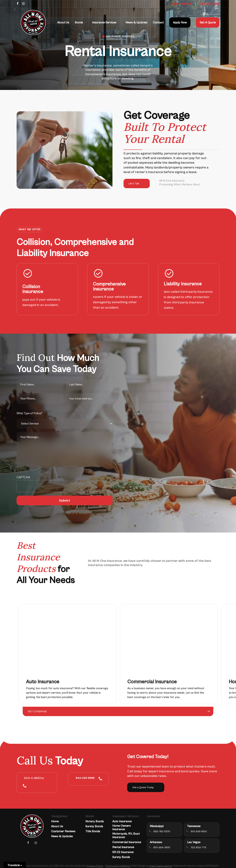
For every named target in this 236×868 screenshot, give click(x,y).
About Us (57, 826)
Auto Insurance (122, 821)
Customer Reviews (63, 831)
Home (55, 821)
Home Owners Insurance (122, 828)
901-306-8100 (199, 832)
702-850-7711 (198, 848)
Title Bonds (93, 831)
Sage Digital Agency (161, 866)
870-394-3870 (162, 848)
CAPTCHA (23, 477)
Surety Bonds (94, 826)
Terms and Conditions (118, 866)
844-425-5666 (209, 4)
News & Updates (62, 836)
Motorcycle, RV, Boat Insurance (126, 835)
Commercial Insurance (127, 842)
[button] (137, 183)
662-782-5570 (162, 832)
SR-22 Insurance (123, 852)
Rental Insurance (123, 847)
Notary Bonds (95, 821)
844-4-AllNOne (182, 4)
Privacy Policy (95, 866)
